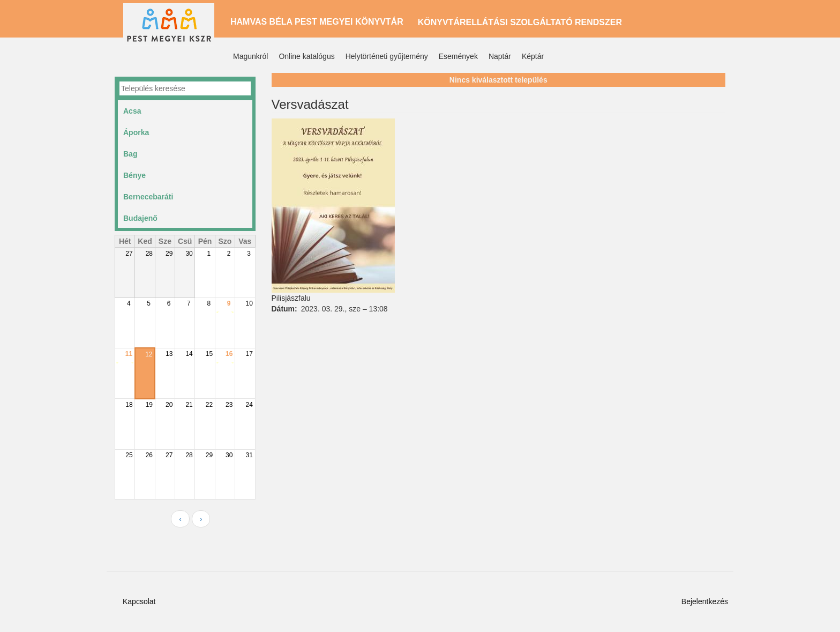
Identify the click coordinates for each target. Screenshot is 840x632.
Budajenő (140, 218)
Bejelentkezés (705, 601)
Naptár (500, 56)
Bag (130, 154)
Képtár (533, 56)
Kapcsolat (139, 601)
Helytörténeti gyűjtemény (387, 56)
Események (458, 56)
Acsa (132, 111)
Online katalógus (306, 56)
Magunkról (250, 56)
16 (229, 354)
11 (129, 354)
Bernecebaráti (148, 197)
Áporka (136, 132)
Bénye (134, 175)
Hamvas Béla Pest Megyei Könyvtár (317, 22)
